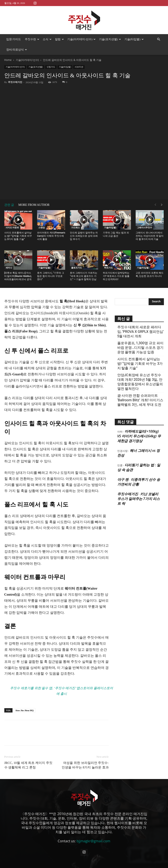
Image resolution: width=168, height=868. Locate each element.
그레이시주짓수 (144, 228)
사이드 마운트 (12, 228)
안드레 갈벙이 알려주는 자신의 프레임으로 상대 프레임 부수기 (84, 236)
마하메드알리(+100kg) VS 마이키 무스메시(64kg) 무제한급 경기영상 (139, 436)
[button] (159, 39)
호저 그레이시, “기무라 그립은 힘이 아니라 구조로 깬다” (51, 276)
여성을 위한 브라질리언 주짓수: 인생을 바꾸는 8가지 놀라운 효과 (85, 765)
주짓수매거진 (15, 82)
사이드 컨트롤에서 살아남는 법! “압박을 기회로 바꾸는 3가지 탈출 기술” (18, 236)
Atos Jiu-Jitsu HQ (24, 710)
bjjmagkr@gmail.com (93, 841)
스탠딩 (42, 228)
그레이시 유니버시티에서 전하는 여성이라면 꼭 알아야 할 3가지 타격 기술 (150, 236)
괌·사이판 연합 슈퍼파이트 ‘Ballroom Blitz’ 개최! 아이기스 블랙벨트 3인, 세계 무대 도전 (140, 400)
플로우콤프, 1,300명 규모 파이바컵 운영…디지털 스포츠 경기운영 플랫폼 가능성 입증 (141, 348)
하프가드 (108, 268)
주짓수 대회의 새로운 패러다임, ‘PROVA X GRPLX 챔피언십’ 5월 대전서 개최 (141, 332)
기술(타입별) (134, 39)
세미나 (9, 268)
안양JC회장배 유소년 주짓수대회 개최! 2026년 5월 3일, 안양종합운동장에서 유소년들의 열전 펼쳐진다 (140, 382)
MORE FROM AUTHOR (34, 205)
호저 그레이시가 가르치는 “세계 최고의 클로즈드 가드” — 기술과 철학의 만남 (83, 276)
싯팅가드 (51, 67)
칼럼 (59, 39)
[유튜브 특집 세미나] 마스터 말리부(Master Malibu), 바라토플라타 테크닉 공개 (18, 276)
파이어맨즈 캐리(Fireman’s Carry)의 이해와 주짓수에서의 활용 (51, 236)
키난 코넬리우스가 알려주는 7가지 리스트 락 (139, 499)
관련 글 (9, 205)
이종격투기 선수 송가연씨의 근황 (139, 482)
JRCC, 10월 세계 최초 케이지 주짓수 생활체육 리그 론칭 (28, 765)
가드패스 (75, 228)
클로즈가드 (77, 268)
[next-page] (162, 205)
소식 (47, 39)
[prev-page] (155, 205)
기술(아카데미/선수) (81, 39)
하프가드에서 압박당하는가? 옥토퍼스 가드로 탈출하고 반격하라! (116, 276)
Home (8, 60)
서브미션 (79, 67)
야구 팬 (123, 479)
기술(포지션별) (110, 39)
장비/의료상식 (17, 50)
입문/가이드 (14, 39)
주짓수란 (32, 39)
